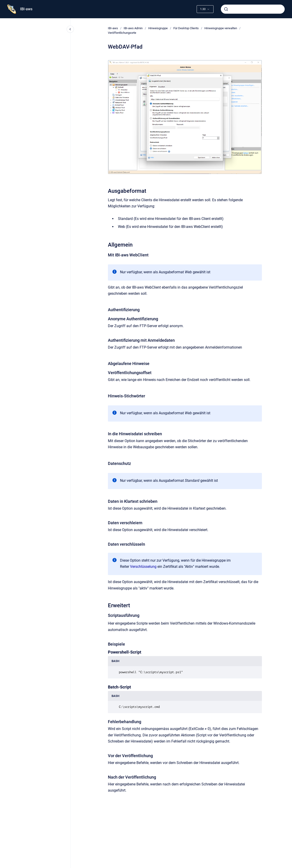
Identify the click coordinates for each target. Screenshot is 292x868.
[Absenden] (226, 9)
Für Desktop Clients (186, 28)
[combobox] (253, 9)
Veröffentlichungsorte (122, 33)
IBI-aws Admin (133, 28)
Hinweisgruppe (158, 28)
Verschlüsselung (143, 567)
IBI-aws (26, 9)
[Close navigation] (70, 29)
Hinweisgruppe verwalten (221, 28)
